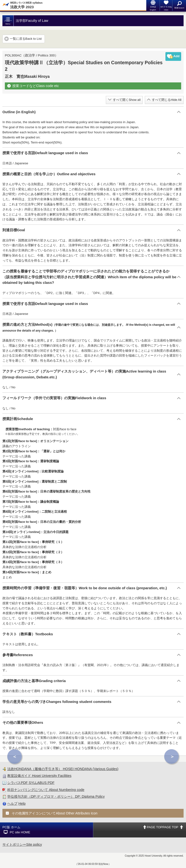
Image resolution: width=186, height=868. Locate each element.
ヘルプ (12, 804)
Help (22, 804)
